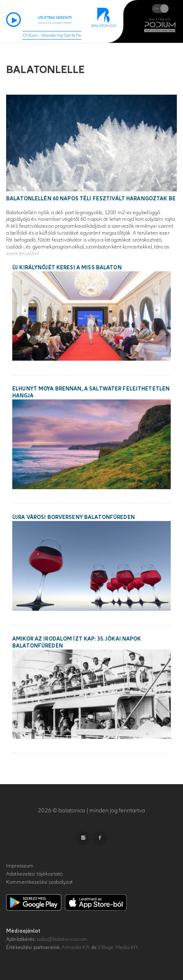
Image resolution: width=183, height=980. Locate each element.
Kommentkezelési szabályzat (39, 882)
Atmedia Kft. (76, 947)
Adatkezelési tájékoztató (34, 874)
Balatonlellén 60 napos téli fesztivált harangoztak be (91, 199)
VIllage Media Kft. (118, 947)
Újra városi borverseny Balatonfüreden (74, 517)
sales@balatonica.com (62, 939)
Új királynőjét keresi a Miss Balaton (67, 268)
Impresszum (20, 866)
